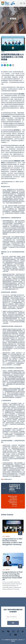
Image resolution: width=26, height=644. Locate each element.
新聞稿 (17, 22)
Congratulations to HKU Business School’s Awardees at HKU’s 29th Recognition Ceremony (12, 538)
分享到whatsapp (8, 65)
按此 (3, 479)
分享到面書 (5, 65)
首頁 (9, 22)
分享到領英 (10, 65)
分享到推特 (2, 65)
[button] (21, 3)
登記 (13, 620)
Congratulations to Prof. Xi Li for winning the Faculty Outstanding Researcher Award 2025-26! (13, 572)
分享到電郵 (13, 65)
